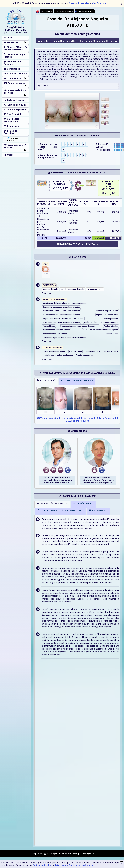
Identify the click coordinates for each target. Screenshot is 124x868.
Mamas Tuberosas (11, 139)
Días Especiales (99, 3)
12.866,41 (59, 188)
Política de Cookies (43, 865)
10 (63, 150)
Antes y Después (63, 11)
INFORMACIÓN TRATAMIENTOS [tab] (52, 503)
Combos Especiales (79, 3)
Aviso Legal (50, 854)
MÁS (49, 86)
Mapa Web (36, 854)
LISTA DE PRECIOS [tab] (47, 510)
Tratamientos (12, 78)
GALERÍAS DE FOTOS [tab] (83, 503)
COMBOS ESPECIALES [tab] (73, 510)
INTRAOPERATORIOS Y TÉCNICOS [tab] (77, 380)
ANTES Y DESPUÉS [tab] (46, 380)
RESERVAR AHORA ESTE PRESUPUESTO (77, 244)
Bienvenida (11, 42)
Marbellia (45, 11)
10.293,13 (108, 193)
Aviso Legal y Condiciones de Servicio (74, 865)
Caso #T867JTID (83, 11)
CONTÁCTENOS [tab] (97, 510)
